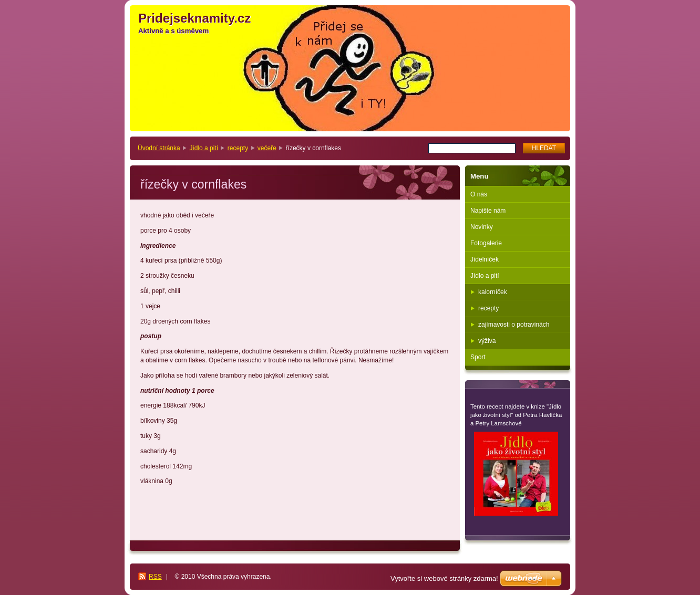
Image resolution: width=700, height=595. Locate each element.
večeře (267, 148)
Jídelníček (485, 259)
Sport (478, 357)
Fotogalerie (486, 243)
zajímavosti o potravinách (514, 325)
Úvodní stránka (159, 148)
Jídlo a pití (204, 148)
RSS (155, 577)
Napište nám (488, 211)
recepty (238, 148)
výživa (487, 341)
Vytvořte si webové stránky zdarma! (444, 578)
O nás (479, 194)
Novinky (482, 227)
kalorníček (493, 292)
